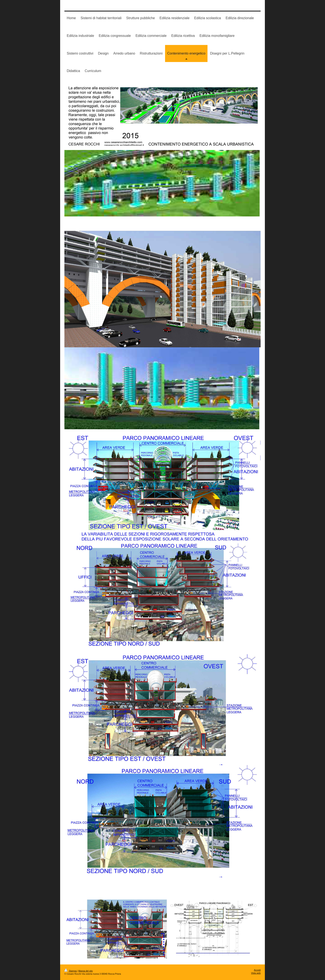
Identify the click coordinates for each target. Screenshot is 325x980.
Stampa (71, 971)
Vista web (256, 973)
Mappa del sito (86, 971)
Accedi (257, 970)
